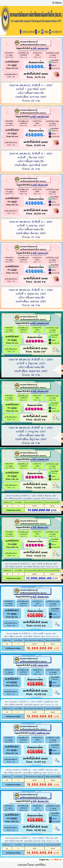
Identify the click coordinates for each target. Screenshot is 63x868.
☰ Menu (57, 3)
